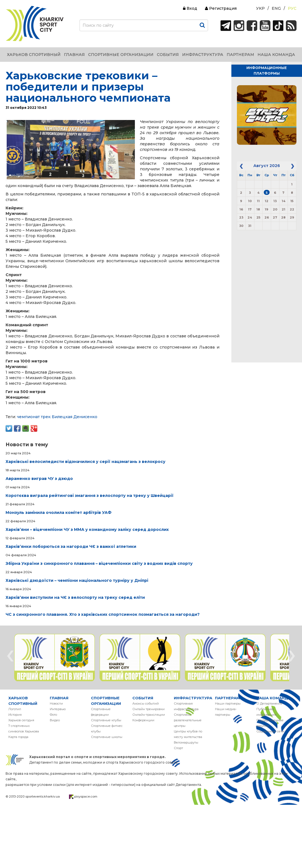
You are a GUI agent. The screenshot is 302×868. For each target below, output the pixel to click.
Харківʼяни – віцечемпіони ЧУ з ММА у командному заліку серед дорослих (87, 529)
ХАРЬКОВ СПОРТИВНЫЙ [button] (34, 55)
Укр (260, 8)
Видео (55, 720)
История (15, 715)
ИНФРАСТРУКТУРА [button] (203, 55)
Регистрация (221, 8)
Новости (56, 703)
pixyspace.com (86, 796)
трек (46, 417)
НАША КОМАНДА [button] (276, 55)
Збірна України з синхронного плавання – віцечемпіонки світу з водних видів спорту (99, 563)
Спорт (178, 748)
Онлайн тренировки (148, 709)
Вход (190, 8)
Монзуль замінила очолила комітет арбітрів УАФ (59, 513)
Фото (53, 715)
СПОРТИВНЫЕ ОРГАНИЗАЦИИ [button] (121, 55)
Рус (292, 8)
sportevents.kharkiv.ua (43, 796)
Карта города (18, 737)
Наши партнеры (228, 703)
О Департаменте (269, 703)
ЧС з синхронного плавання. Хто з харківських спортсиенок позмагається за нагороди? (103, 614)
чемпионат (28, 417)
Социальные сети (270, 731)
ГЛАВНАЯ (59, 698)
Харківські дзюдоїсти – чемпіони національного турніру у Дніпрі (77, 580)
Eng (276, 8)
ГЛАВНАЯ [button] (74, 55)
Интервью (58, 709)
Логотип (15, 709)
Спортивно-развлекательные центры (188, 720)
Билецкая (62, 417)
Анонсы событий (146, 703)
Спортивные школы (107, 737)
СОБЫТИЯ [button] (168, 55)
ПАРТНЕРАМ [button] (240, 55)
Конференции (143, 720)
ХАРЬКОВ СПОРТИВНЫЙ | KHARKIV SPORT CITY (35, 24)
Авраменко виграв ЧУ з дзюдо (39, 479)
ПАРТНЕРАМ (227, 698)
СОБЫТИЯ (143, 698)
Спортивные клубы (106, 720)
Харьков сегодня (21, 720)
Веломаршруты (186, 742)
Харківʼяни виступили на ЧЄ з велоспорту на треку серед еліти (75, 597)
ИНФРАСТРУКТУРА (193, 698)
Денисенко (85, 417)
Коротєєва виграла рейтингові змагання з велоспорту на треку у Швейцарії (90, 496)
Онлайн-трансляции (149, 715)
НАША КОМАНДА (273, 698)
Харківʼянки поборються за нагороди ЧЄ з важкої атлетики (71, 546)
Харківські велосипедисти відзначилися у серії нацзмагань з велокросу (86, 462)
